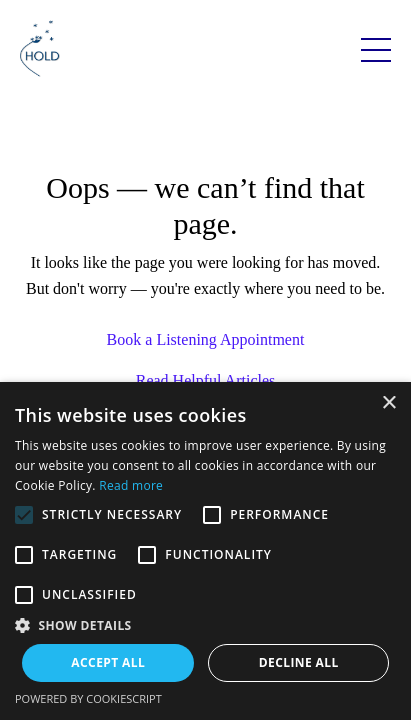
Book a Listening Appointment (206, 339)
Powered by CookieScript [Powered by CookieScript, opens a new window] (88, 698)
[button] (205, 625)
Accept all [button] (108, 662)
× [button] (388, 403)
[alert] (205, 551)
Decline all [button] (299, 662)
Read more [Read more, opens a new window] (131, 485)
